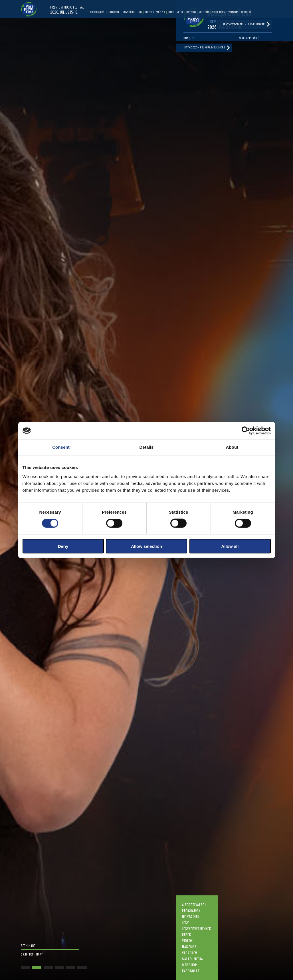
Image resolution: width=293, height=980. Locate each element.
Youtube (209, 38)
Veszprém (190, 953)
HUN (186, 38)
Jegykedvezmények (196, 929)
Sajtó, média (192, 959)
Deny (63, 546)
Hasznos (189, 947)
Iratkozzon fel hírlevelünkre (204, 48)
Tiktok (227, 38)
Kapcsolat (191, 971)
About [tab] (232, 447)
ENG (193, 38)
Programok (191, 911)
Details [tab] (147, 447)
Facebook (203, 38)
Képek (186, 935)
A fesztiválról (194, 905)
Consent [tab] (61, 447)
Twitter (215, 38)
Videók (187, 941)
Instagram (221, 38)
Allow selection (146, 546)
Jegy (185, 923)
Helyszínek (191, 917)
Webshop (189, 965)
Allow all (230, 546)
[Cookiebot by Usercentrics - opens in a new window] (246, 431)
